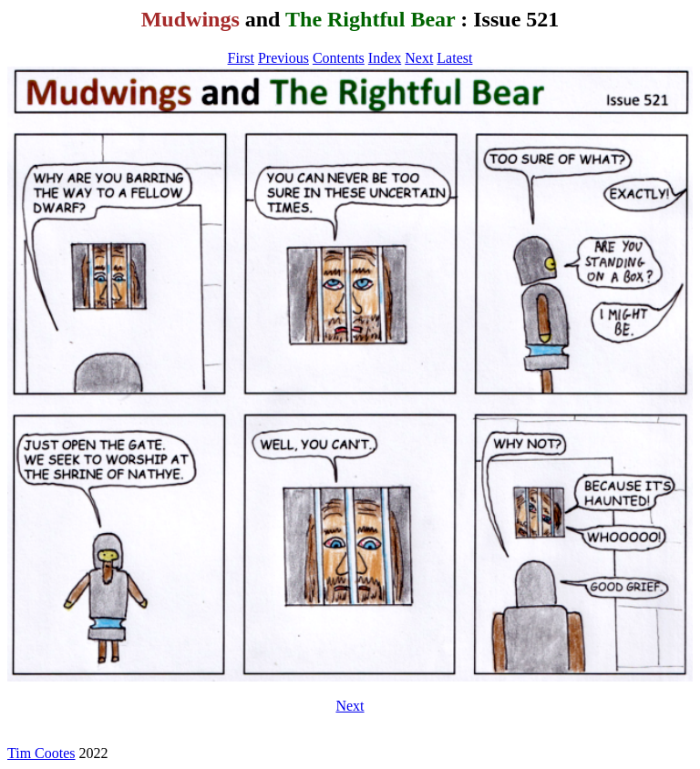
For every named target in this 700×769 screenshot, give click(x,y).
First (241, 58)
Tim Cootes (41, 753)
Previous (283, 58)
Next (419, 58)
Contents (339, 58)
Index (385, 58)
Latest (454, 58)
